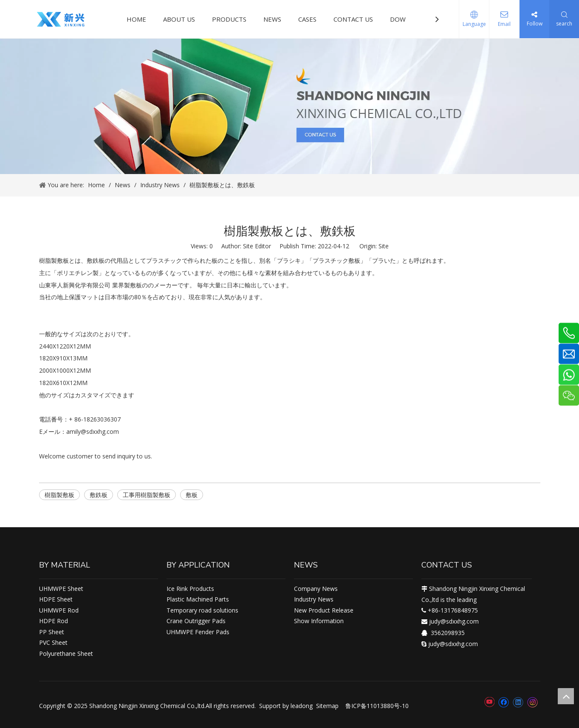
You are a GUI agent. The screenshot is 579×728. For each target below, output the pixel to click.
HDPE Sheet (56, 599)
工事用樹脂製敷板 (147, 495)
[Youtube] (489, 702)
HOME (136, 19)
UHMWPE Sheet (61, 589)
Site (384, 246)
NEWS (272, 19)
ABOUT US (179, 19)
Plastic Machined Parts (198, 599)
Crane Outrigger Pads (196, 621)
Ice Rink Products (190, 589)
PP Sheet (52, 632)
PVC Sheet (53, 642)
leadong (302, 706)
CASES (307, 19)
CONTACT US (353, 19)
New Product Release (324, 610)
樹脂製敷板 (59, 495)
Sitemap (327, 706)
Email (504, 24)
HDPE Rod (54, 621)
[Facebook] (504, 702)
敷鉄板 (99, 495)
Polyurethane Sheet (66, 654)
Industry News (314, 599)
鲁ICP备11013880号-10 (377, 706)
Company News (316, 589)
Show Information (319, 621)
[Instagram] (533, 702)
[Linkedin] (518, 702)
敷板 (192, 495)
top (566, 696)
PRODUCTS (229, 19)
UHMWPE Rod (59, 610)
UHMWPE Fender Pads (198, 632)
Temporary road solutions (202, 610)
